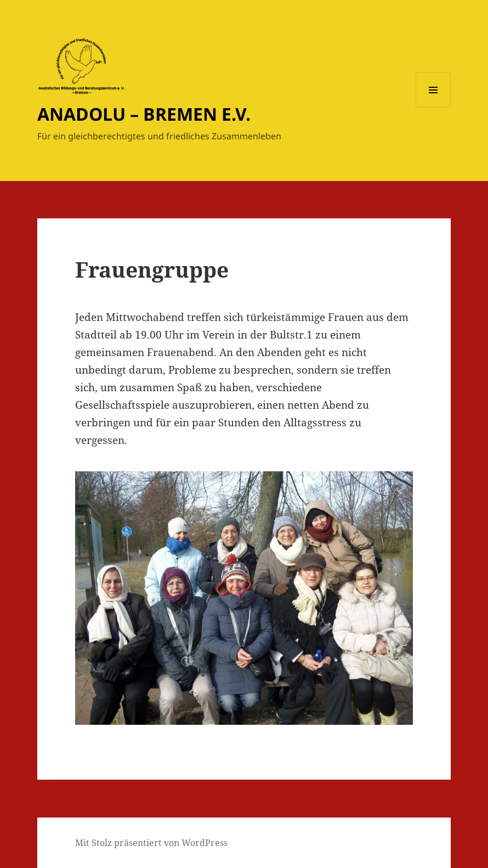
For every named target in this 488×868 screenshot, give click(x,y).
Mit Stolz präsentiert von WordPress (151, 843)
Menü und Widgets (433, 107)
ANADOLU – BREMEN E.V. (144, 114)
